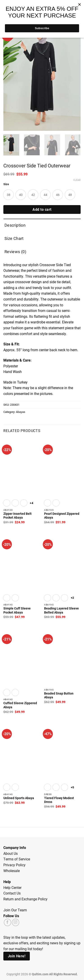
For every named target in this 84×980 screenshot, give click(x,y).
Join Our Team (15, 910)
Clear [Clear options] (77, 180)
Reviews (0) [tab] (15, 252)
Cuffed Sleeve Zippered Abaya (20, 705)
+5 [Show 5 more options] (72, 787)
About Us (11, 853)
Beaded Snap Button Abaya (59, 696)
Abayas (21, 412)
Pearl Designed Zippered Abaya (62, 516)
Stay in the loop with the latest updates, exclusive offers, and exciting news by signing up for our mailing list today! (42, 943)
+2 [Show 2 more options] (72, 597)
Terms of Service (17, 859)
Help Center (12, 887)
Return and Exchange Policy (25, 899)
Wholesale (12, 871)
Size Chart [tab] (14, 238)
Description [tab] (15, 225)
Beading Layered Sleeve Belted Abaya (61, 611)
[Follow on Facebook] (8, 922)
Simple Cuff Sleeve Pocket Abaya (17, 611)
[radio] (8, 195)
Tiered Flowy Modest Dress (59, 800)
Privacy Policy (14, 865)
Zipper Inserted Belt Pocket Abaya (17, 516)
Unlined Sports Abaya (19, 798)
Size (6, 184)
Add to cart (42, 209)
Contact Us (12, 893)
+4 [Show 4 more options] (31, 503)
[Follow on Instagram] (16, 922)
